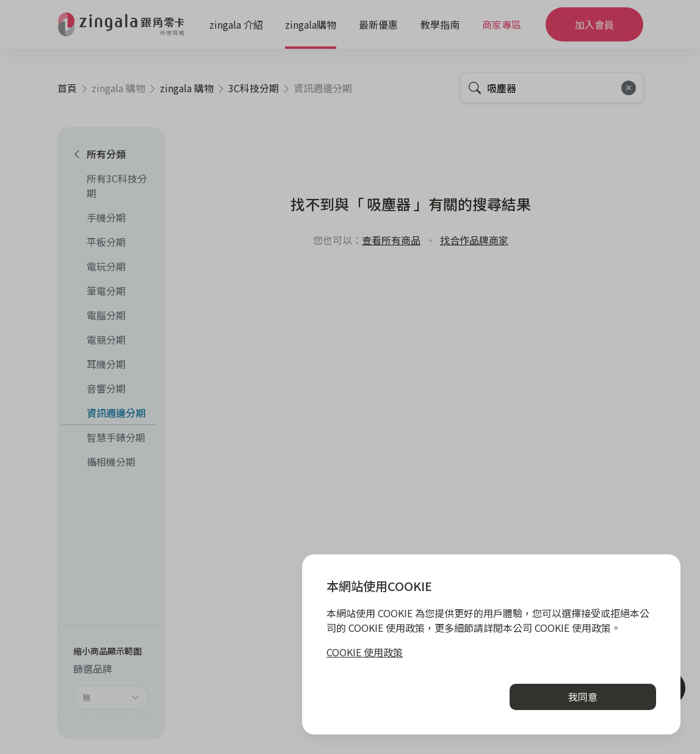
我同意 (583, 697)
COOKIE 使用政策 (365, 652)
